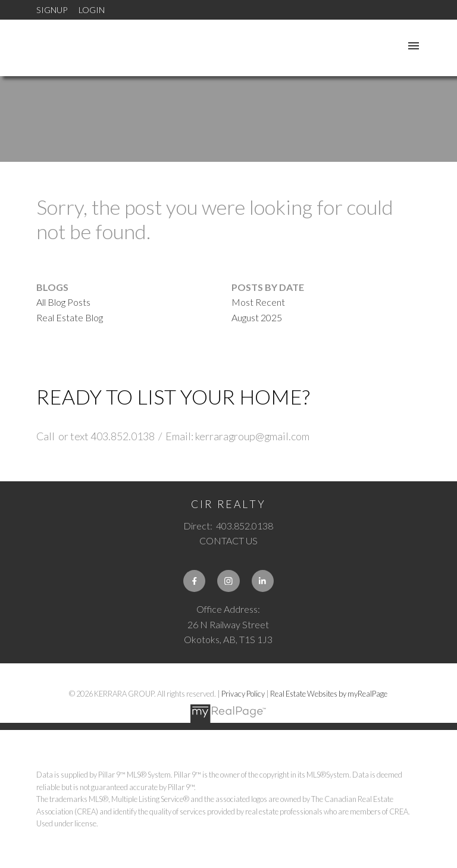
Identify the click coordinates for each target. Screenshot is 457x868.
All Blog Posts (63, 302)
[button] (194, 581)
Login (92, 10)
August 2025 (257, 317)
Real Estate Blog (70, 317)
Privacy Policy (243, 694)
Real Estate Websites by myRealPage (329, 694)
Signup (52, 10)
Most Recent (258, 302)
